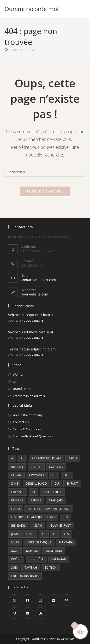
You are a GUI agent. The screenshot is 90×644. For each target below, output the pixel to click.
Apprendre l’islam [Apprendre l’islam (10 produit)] (46, 458)
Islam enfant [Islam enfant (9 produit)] (60, 526)
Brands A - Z (22, 389)
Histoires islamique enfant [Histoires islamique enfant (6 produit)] (33, 517)
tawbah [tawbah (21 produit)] (31, 568)
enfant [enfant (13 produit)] (72, 484)
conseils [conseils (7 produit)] (56, 467)
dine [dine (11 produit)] (15, 484)
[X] (15, 600)
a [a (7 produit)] (12, 458)
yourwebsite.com (35, 294)
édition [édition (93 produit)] (51, 568)
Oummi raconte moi (32, 9)
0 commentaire (34, 321)
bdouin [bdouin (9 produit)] (17, 467)
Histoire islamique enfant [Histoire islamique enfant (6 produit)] (49, 509)
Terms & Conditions (27, 429)
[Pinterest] (66, 600)
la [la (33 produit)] (44, 534)
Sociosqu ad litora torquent (31, 332)
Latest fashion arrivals (29, 396)
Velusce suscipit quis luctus (31, 315)
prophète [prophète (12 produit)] (36, 559)
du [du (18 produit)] (57, 484)
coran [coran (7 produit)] (16, 475)
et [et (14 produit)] (34, 492)
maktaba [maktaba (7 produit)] (66, 542)
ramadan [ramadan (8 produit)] (59, 559)
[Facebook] (28, 600)
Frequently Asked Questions (33, 436)
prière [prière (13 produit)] (16, 559)
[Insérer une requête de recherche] (45, 172)
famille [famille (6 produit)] (17, 500)
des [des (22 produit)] (67, 475)
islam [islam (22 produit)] (38, 526)
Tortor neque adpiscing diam (32, 349)
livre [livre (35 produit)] (15, 542)
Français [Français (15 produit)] (56, 500)
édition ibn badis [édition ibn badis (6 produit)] (25, 576)
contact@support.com (39, 280)
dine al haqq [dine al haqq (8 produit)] (36, 484)
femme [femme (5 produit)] (36, 500)
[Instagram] (41, 600)
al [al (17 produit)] (22, 458)
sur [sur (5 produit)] (14, 568)
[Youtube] (28, 613)
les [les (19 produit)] (67, 534)
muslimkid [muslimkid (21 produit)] (54, 551)
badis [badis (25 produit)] (73, 458)
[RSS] (41, 613)
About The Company (28, 415)
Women (19, 374)
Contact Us (21, 422)
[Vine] (15, 613)
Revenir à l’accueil (45, 191)
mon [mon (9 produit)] (15, 551)
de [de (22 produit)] (54, 475)
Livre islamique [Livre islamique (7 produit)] (39, 542)
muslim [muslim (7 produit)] (32, 551)
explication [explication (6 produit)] (52, 492)
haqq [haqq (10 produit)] (16, 509)
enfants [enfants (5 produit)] (18, 492)
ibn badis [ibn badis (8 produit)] (19, 526)
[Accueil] (6, 50)
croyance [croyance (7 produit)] (37, 475)
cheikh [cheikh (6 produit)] (36, 467)
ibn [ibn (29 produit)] (65, 517)
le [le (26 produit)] (55, 534)
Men (16, 382)
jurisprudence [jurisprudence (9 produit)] (23, 534)
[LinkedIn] (54, 600)
